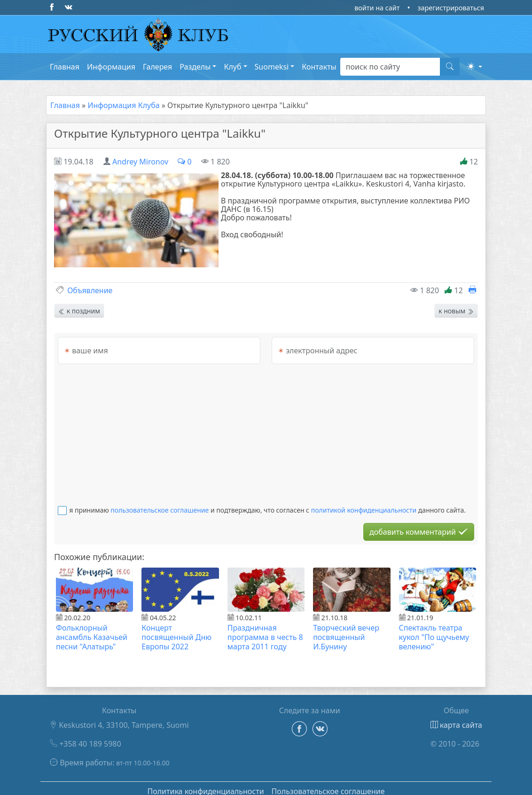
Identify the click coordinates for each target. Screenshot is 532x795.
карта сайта (456, 717)
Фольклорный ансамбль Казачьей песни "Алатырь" (92, 630)
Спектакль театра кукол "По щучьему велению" (434, 630)
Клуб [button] (232, 67)
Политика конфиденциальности (205, 784)
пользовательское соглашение (160, 503)
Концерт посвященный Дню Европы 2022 (176, 630)
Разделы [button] (195, 67)
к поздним (79, 303)
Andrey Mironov (140, 162)
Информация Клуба (123, 105)
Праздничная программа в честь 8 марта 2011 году (265, 630)
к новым (456, 303)
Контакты (319, 67)
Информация (111, 67)
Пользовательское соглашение (328, 784)
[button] (475, 66)
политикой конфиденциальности (364, 503)
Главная (65, 67)
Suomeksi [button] (272, 67)
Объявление (90, 283)
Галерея (157, 67)
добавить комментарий (419, 524)
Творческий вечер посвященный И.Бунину (346, 630)
